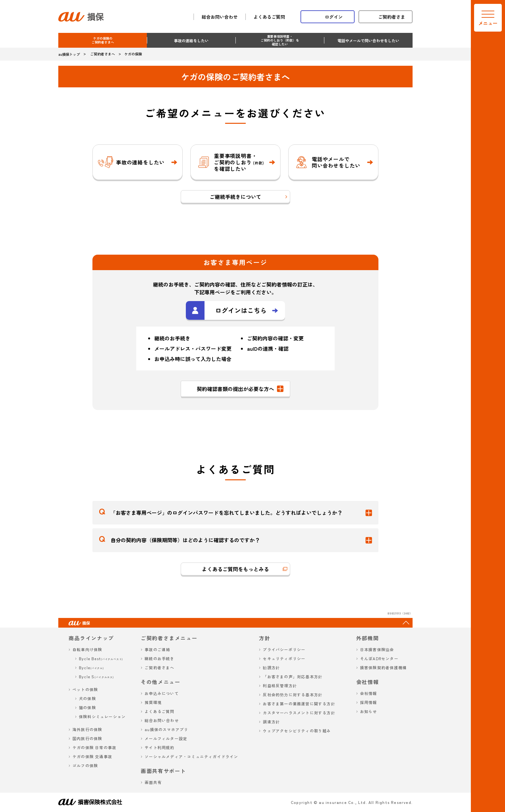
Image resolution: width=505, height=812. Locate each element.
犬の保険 (87, 698)
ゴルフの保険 (85, 765)
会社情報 (369, 693)
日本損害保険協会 (377, 649)
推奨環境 (153, 702)
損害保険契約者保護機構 (383, 667)
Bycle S (96, 676)
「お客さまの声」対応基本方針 (293, 676)
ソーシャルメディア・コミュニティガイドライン (191, 756)
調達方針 (271, 722)
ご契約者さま (392, 17)
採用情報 (369, 702)
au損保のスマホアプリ (166, 729)
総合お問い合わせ (220, 17)
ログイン (334, 17)
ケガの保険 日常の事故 (94, 747)
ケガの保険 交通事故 (92, 756)
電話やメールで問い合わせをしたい (368, 40)
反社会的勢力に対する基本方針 (293, 695)
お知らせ (369, 711)
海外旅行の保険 (87, 729)
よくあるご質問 (269, 17)
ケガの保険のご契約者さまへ (103, 40)
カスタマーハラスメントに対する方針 (299, 713)
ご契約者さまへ (159, 667)
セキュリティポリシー (284, 658)
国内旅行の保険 (87, 738)
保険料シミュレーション (102, 716)
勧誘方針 (271, 667)
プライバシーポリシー (284, 649)
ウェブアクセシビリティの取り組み (297, 731)
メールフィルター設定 (166, 738)
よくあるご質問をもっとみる (235, 569)
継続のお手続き (159, 658)
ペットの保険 (85, 689)
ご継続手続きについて (235, 197)
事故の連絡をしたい (191, 40)
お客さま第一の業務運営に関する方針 (299, 704)
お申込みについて (162, 693)
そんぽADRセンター (379, 658)
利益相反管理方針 (280, 685)
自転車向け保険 (87, 649)
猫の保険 (87, 707)
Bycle (91, 667)
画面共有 (153, 782)
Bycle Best (101, 658)
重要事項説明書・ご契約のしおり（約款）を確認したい (280, 40)
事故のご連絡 (157, 649)
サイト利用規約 (159, 747)
